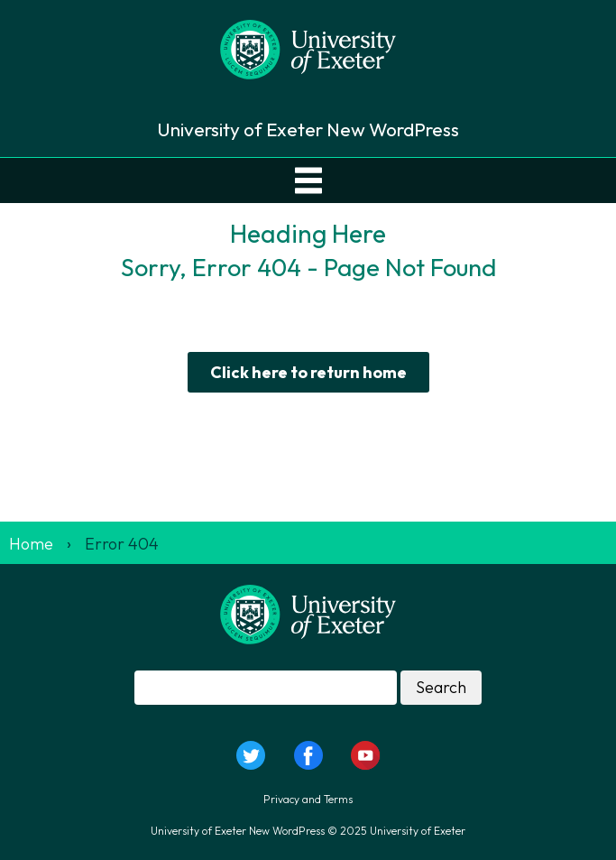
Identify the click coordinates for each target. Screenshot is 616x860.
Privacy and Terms (308, 799)
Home (31, 544)
